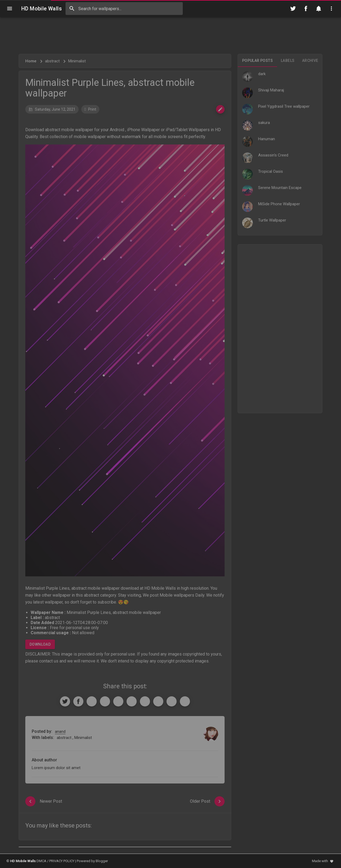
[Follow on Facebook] (306, 9)
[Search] (72, 9)
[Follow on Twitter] (293, 9)
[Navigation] (10, 9)
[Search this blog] (124, 9)
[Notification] (319, 9)
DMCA (41, 861)
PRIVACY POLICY (62, 861)
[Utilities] (331, 9)
